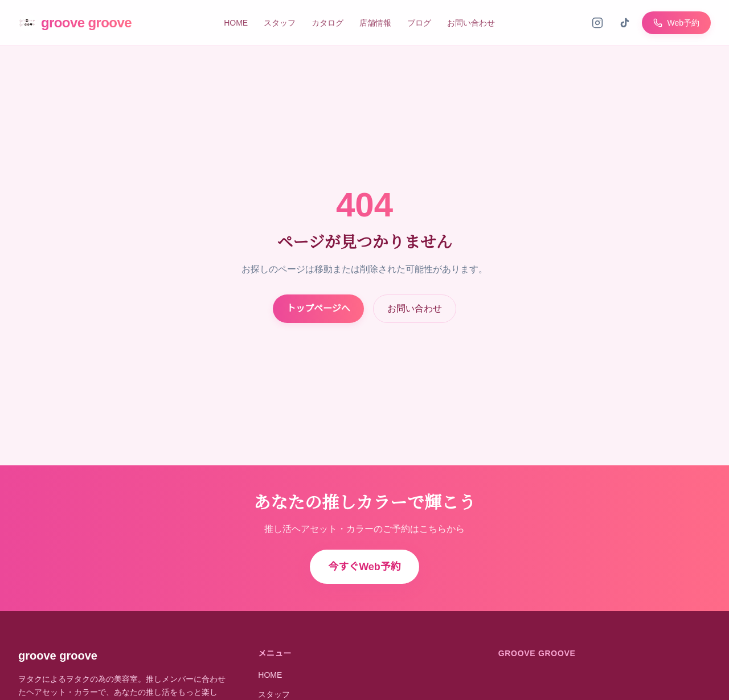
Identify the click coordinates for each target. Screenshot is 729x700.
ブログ (419, 23)
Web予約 (676, 23)
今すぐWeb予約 (364, 567)
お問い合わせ (471, 23)
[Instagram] (597, 23)
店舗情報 (375, 23)
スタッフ (280, 23)
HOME (236, 23)
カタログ (327, 23)
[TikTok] (625, 23)
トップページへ (318, 308)
